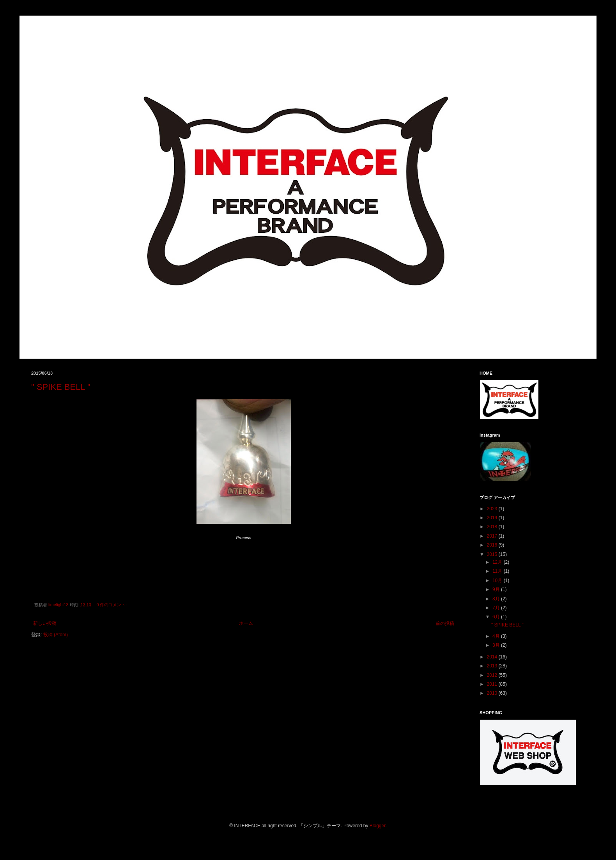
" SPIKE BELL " (61, 387)
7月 (497, 608)
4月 (497, 636)
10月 (498, 580)
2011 (493, 684)
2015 (493, 554)
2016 (493, 545)
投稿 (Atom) (56, 635)
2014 (493, 657)
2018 (493, 527)
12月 (498, 562)
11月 (498, 571)
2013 (493, 666)
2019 (493, 518)
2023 (493, 509)
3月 (497, 645)
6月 (497, 617)
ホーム (246, 623)
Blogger (378, 826)
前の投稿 (445, 623)
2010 (493, 693)
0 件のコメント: (112, 605)
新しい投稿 (45, 623)
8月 (497, 599)
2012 (493, 675)
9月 (497, 589)
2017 (493, 536)
